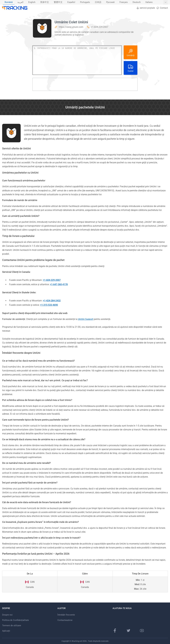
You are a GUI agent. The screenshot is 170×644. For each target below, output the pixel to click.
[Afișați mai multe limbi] (166, 2)
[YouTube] (142, 631)
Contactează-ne (65, 620)
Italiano (149, 2)
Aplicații (6, 631)
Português (85, 2)
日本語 (98, 2)
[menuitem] (9, 2)
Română (9, 2)
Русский (110, 2)
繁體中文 (58, 2)
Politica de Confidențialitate (16, 620)
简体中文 (45, 2)
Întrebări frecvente (66, 615)
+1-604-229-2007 (100, 27)
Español (71, 2)
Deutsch (137, 2)
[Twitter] (128, 631)
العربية (20, 2)
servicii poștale (146, 8)
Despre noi (7, 615)
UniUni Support (86, 319)
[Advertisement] (85, 84)
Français (124, 2)
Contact (162, 8)
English (32, 2)
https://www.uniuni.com (71, 27)
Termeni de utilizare (12, 625)
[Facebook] (115, 631)
